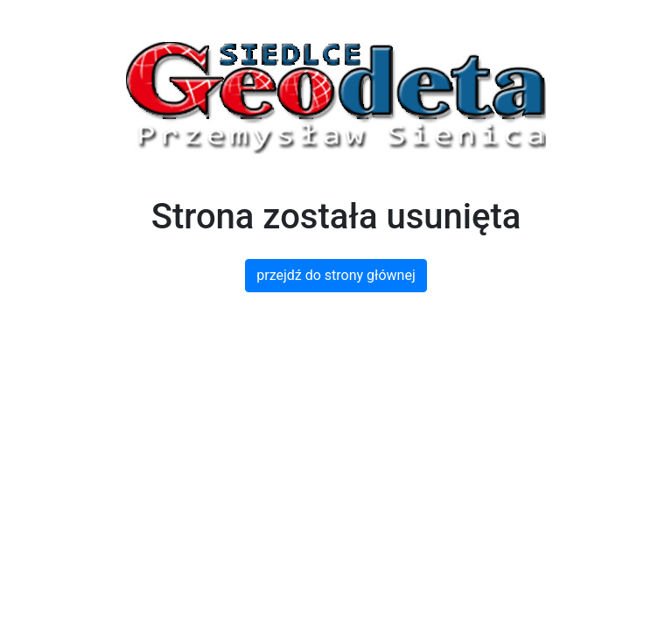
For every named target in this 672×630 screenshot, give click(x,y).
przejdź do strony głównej (336, 275)
